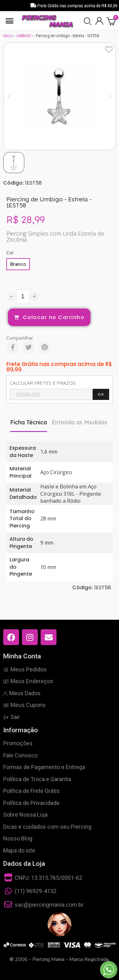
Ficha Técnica (29, 422)
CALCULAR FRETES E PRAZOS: (43, 383)
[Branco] (18, 264)
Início (8, 36)
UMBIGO (24, 36)
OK (101, 394)
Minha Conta (22, 656)
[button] (88, 21)
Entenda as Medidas (79, 422)
